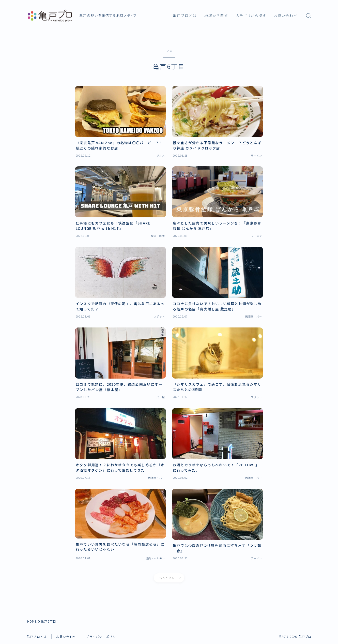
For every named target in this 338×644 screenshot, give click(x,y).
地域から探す (216, 16)
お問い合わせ (286, 16)
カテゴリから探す (251, 16)
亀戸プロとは (185, 16)
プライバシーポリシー (102, 636)
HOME (32, 621)
